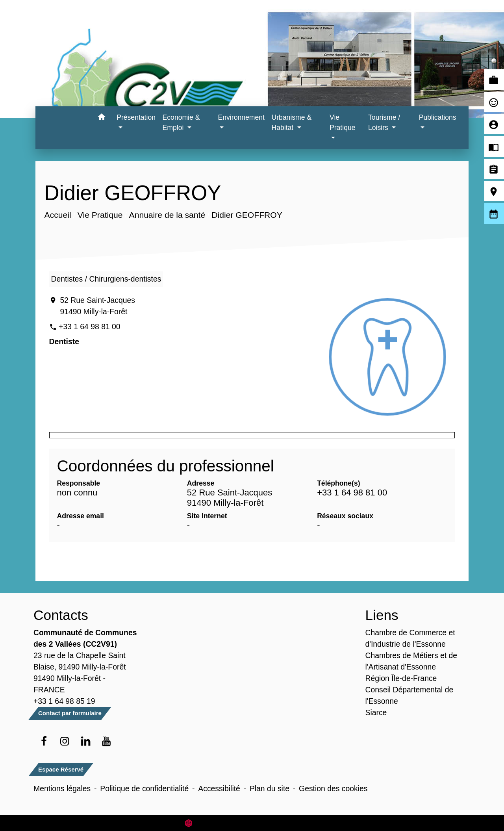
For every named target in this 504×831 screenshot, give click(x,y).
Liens (382, 615)
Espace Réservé (61, 769)
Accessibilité (219, 788)
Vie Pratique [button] (343, 122)
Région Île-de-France (401, 678)
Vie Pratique (100, 215)
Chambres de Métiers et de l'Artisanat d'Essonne (411, 661)
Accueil (57, 215)
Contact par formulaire (70, 713)
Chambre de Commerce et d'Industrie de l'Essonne (410, 638)
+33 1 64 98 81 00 (90, 326)
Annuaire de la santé (167, 215)
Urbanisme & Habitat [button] (291, 122)
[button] (101, 118)
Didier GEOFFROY (247, 215)
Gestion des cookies (333, 788)
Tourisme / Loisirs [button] (384, 122)
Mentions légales (62, 788)
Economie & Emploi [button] (181, 122)
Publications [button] (438, 117)
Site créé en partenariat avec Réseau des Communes (252, 823)
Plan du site (270, 788)
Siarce (376, 712)
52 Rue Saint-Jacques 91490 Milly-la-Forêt (97, 306)
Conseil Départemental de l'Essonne (409, 695)
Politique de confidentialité (144, 788)
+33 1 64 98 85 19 (64, 701)
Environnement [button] (241, 117)
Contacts (61, 615)
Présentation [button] (136, 117)
